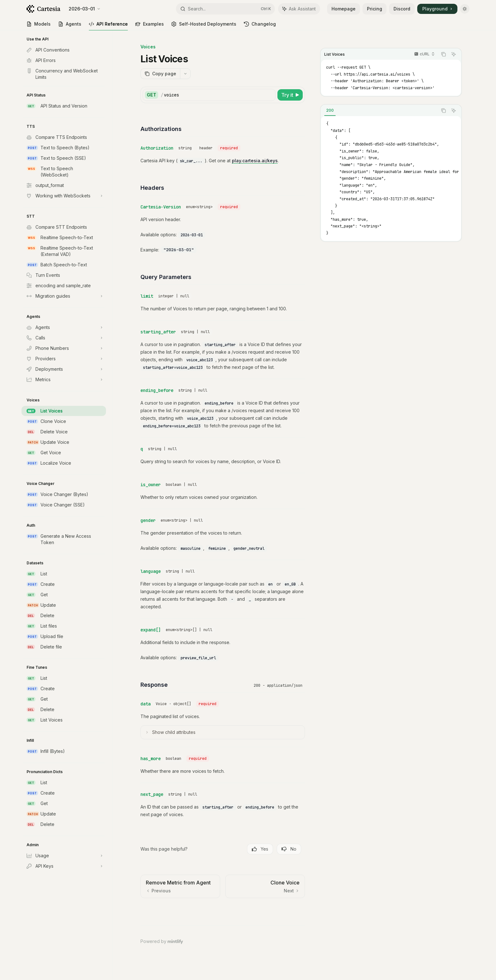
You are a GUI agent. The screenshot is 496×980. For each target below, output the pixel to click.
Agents (70, 26)
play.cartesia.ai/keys (255, 161)
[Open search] (225, 9)
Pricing (375, 9)
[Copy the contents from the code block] (443, 54)
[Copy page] (160, 74)
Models (39, 26)
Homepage (344, 9)
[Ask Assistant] (454, 54)
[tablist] (379, 111)
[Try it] (290, 95)
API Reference (108, 26)
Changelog (260, 26)
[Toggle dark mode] (465, 9)
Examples (150, 26)
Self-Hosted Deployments (204, 26)
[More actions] (185, 74)
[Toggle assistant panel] (299, 9)
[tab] (330, 110)
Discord (402, 9)
